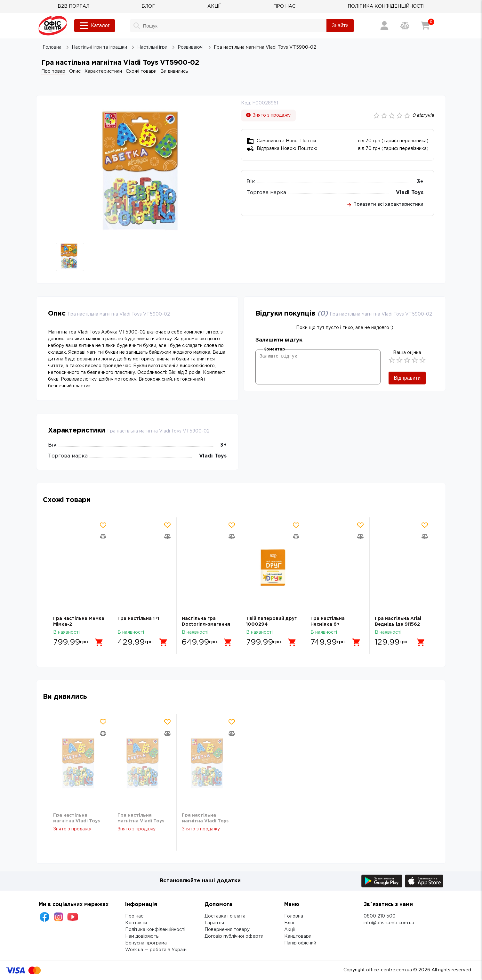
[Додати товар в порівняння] (103, 537)
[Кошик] (425, 26)
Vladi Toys (410, 193)
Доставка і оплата (225, 916)
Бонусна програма (146, 943)
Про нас (134, 916)
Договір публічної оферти (234, 936)
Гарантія (214, 923)
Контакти (136, 923)
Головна (294, 916)
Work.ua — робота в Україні (156, 950)
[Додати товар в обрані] (103, 525)
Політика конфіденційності (155, 930)
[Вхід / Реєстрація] (384, 26)
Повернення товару (227, 930)
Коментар (274, 349)
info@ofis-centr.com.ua (389, 923)
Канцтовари (298, 936)
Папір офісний (300, 943)
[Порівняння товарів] (405, 26)
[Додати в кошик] (99, 642)
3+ (420, 182)
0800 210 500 (380, 916)
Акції (290, 930)
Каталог (94, 26)
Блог (290, 923)
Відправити (407, 378)
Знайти (340, 25)
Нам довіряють (142, 936)
